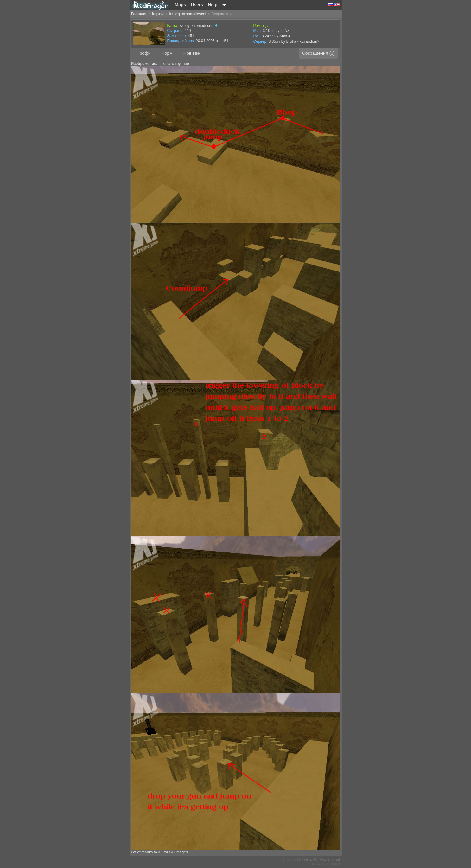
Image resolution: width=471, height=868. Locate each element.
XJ (160, 852)
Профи (144, 53)
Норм (167, 53)
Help (213, 5)
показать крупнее (174, 64)
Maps (181, 5)
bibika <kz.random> (303, 41)
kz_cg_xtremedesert (198, 26)
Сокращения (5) (318, 53)
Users (197, 5)
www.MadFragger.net (322, 860)
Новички (192, 53)
